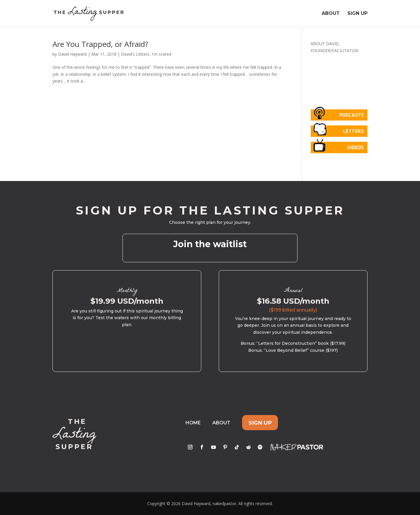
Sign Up (357, 14)
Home (193, 423)
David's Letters (135, 54)
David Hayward (72, 54)
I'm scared (161, 54)
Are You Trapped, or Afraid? (100, 44)
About (331, 14)
